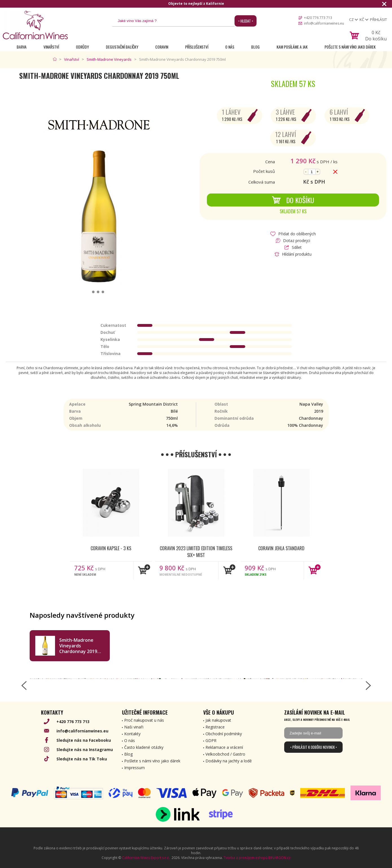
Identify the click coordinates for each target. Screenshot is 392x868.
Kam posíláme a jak (292, 47)
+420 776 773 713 (318, 18)
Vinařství (51, 47)
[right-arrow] (368, 686)
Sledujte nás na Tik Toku (82, 759)
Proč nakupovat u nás (144, 720)
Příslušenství (197, 47)
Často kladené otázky (144, 747)
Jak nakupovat (218, 720)
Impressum (134, 768)
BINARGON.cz (279, 858)
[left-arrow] (24, 686)
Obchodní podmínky (224, 734)
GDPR (211, 740)
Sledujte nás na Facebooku (84, 740)
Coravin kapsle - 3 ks (111, 548)
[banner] (35, 25)
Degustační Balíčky (122, 47)
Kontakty (132, 734)
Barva (22, 47)
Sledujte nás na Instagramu (85, 750)
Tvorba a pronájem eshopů (246, 858)
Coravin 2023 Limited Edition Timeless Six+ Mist (196, 551)
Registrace (215, 727)
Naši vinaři (134, 727)
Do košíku (293, 200)
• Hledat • (246, 21)
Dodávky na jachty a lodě (229, 761)
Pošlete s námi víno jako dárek (350, 47)
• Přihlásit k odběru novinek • (314, 747)
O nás (230, 47)
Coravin (162, 47)
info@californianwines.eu (324, 23)
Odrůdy (82, 47)
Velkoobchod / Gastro (225, 754)
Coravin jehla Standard (281, 548)
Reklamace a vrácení (224, 747)
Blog (255, 47)
